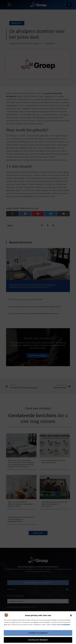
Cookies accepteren (38, 633)
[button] (71, 615)
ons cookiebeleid (63, 625)
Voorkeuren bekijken (38, 640)
